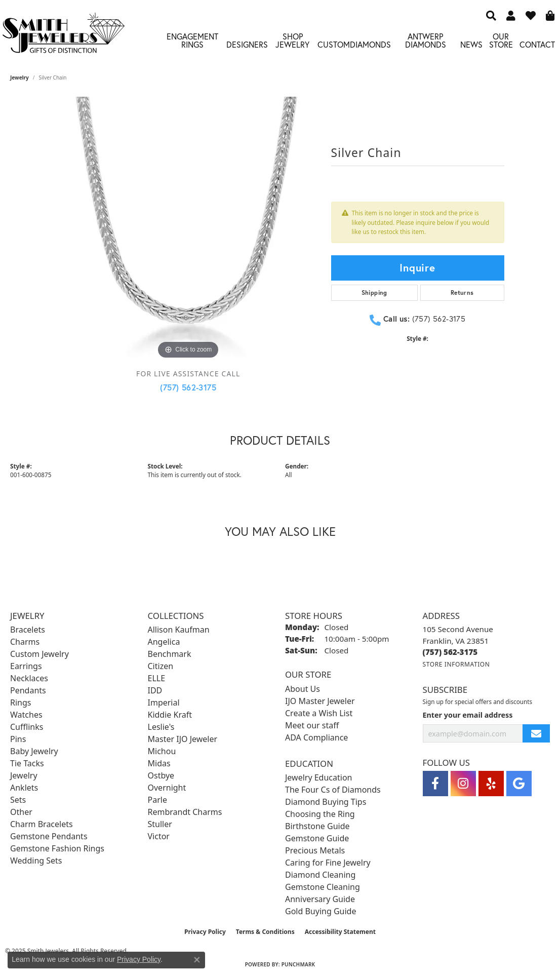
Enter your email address (468, 715)
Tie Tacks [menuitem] (27, 763)
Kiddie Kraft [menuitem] (170, 715)
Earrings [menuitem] (26, 666)
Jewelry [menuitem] (24, 775)
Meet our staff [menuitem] (312, 725)
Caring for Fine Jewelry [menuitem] (328, 863)
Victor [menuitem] (159, 836)
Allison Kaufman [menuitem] (179, 630)
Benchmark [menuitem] (170, 654)
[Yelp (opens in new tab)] (491, 784)
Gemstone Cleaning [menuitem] (323, 887)
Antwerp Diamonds (426, 40)
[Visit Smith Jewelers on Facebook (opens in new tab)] (435, 784)
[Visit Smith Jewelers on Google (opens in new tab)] (519, 784)
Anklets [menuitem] (24, 788)
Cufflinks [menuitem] (27, 727)
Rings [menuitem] (21, 702)
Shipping (374, 292)
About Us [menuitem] (303, 689)
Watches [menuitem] (26, 715)
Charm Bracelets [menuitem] (42, 824)
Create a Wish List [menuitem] (319, 713)
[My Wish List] (531, 15)
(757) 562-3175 (188, 387)
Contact (537, 44)
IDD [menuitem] (155, 690)
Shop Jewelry (292, 40)
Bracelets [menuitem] (28, 630)
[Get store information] (456, 664)
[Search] (491, 15)
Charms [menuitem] (25, 642)
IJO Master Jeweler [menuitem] (320, 701)
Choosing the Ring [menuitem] (320, 814)
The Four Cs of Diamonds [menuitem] (333, 790)
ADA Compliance (316, 737)
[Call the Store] (450, 652)
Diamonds (370, 44)
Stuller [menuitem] (160, 824)
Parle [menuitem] (157, 800)
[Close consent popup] (197, 960)
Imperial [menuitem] (164, 702)
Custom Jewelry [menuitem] (39, 654)
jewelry (19, 77)
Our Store (501, 40)
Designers (247, 44)
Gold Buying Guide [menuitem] (321, 911)
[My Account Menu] (511, 15)
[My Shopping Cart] (550, 15)
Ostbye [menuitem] (161, 775)
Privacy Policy (205, 932)
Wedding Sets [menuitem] (36, 861)
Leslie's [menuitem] (161, 727)
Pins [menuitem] (18, 739)
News (471, 44)
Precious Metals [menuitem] (315, 850)
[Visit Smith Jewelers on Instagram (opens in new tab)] (463, 784)
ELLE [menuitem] (157, 678)
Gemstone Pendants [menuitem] (49, 836)
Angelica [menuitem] (164, 642)
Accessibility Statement (340, 932)
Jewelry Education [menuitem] (318, 777)
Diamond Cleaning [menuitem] (320, 875)
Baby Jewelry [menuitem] (34, 751)
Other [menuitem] (21, 812)
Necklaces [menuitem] (29, 678)
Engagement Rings (192, 40)
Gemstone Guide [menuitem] (317, 838)
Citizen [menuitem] (161, 666)
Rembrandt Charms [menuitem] (185, 812)
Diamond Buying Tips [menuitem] (326, 802)
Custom (334, 44)
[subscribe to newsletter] (536, 734)
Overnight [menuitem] (167, 788)
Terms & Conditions (265, 932)
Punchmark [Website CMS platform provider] (298, 964)
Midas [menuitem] (159, 763)
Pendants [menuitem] (28, 690)
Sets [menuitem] (18, 800)
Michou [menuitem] (162, 751)
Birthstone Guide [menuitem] (317, 826)
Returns (462, 292)
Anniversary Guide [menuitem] (320, 899)
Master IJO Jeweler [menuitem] (183, 739)
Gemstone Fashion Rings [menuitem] (57, 848)
